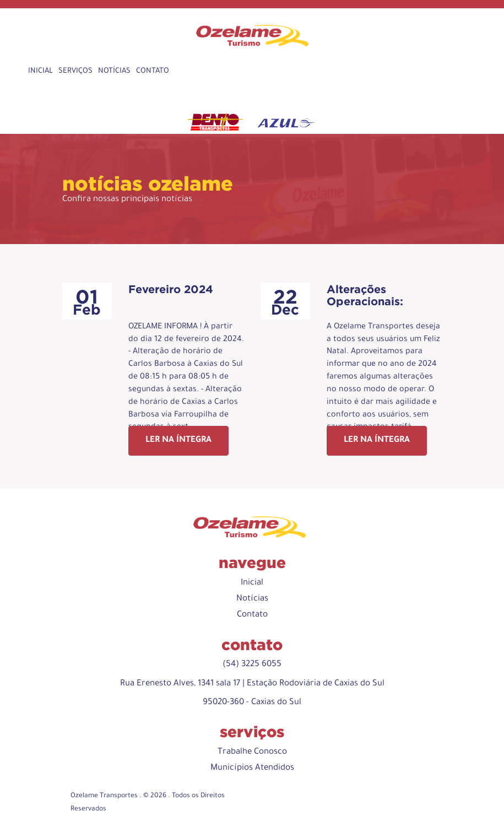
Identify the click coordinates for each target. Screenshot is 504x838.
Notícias (114, 71)
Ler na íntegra (178, 440)
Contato (153, 71)
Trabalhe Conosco (252, 752)
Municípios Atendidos (252, 768)
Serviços (75, 71)
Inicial (40, 71)
